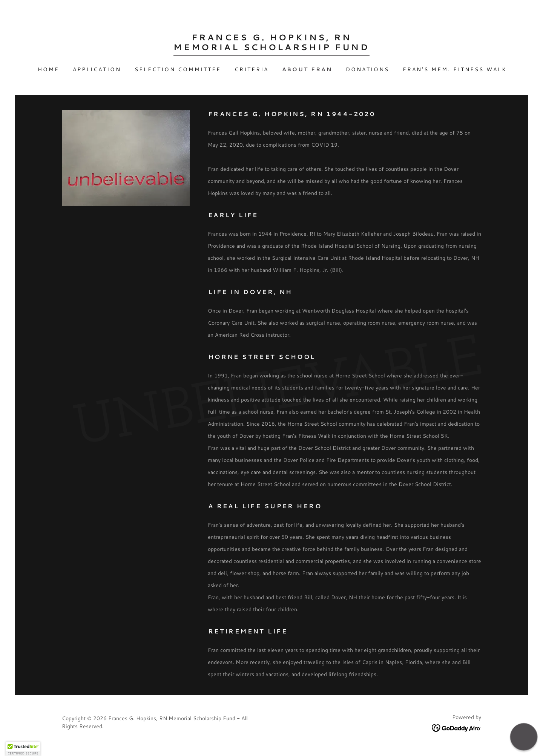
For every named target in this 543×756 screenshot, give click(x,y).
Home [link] (48, 69)
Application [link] (97, 69)
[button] (524, 737)
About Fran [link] (307, 69)
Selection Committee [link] (178, 69)
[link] (271, 48)
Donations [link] (367, 69)
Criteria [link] (252, 69)
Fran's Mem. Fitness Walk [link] (455, 69)
